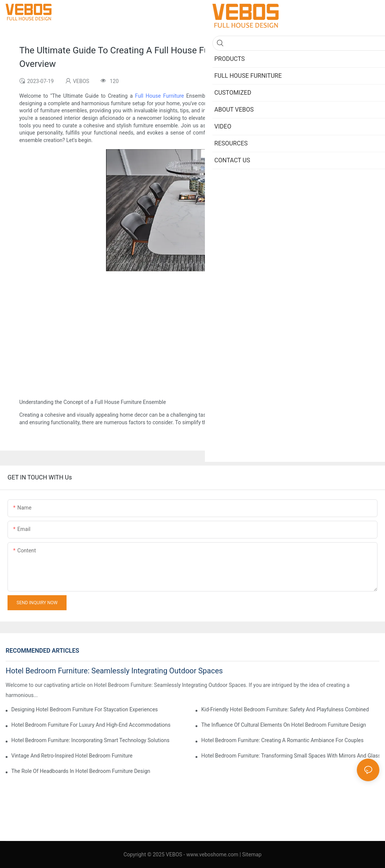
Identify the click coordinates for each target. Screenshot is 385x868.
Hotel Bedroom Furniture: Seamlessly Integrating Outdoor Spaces (114, 671)
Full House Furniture (159, 96)
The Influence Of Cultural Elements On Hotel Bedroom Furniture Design (283, 725)
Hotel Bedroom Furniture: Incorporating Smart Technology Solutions (90, 740)
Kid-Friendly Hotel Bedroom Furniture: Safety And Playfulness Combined (285, 709)
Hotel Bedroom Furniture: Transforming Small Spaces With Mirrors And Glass (290, 756)
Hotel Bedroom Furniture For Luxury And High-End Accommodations (91, 725)
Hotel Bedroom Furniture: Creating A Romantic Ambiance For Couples (282, 740)
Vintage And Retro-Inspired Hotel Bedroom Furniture (72, 756)
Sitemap (252, 854)
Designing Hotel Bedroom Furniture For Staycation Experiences (85, 709)
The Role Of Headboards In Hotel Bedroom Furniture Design (81, 771)
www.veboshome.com (212, 854)
